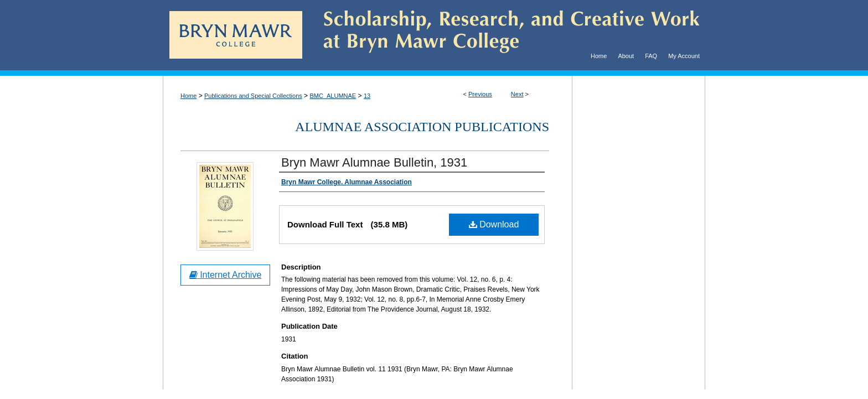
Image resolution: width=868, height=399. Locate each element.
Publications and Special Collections (253, 96)
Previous (480, 94)
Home (188, 96)
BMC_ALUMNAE (333, 96)
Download (494, 224)
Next (517, 94)
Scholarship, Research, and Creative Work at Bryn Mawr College (504, 35)
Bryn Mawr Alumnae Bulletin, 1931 (374, 162)
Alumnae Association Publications (422, 127)
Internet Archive (226, 275)
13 (367, 96)
